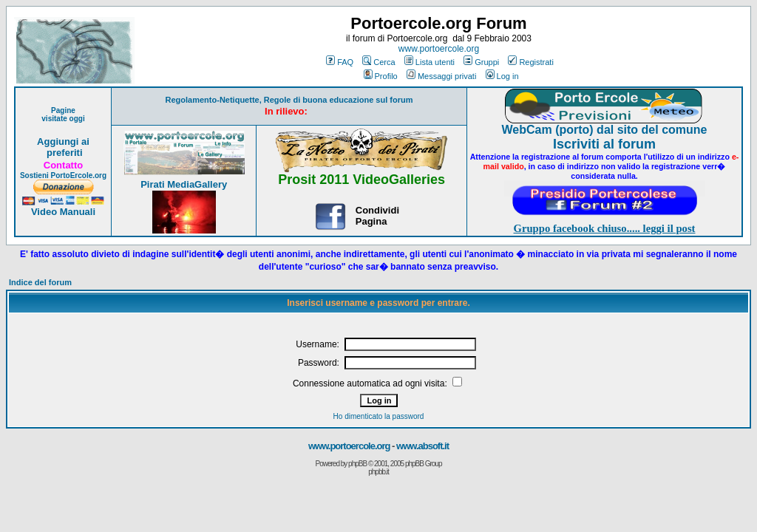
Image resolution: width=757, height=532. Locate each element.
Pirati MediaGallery (184, 184)
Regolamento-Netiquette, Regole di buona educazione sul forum (289, 100)
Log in (502, 76)
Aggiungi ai (63, 141)
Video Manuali (63, 212)
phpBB (357, 464)
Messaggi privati (441, 76)
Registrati (530, 62)
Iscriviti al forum (604, 144)
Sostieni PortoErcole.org (63, 175)
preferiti (63, 153)
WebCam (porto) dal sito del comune (605, 130)
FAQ (340, 62)
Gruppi (481, 62)
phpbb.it (378, 472)
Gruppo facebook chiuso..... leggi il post (605, 228)
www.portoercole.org (439, 49)
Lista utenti (430, 62)
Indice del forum (40, 282)
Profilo (381, 76)
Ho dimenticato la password (379, 416)
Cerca (378, 62)
